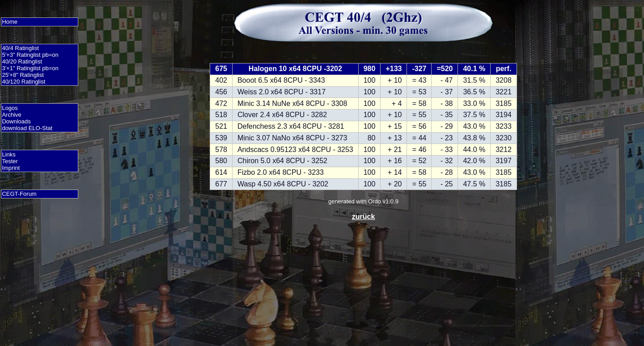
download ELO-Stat (27, 128)
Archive (11, 115)
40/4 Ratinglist (20, 48)
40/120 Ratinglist (23, 82)
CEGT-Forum (19, 194)
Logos (10, 108)
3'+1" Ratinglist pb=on (30, 68)
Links (8, 154)
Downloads (16, 121)
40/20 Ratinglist (22, 61)
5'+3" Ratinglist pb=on (30, 55)
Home (10, 22)
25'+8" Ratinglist (23, 75)
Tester (10, 161)
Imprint (11, 168)
